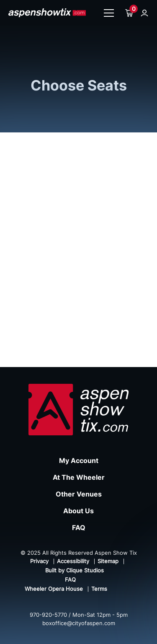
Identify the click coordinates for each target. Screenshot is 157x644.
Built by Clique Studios (75, 570)
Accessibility (73, 561)
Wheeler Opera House (54, 589)
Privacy (39, 561)
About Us (78, 511)
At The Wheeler (79, 477)
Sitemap (108, 561)
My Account (79, 460)
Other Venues (79, 494)
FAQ (79, 528)
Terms (99, 589)
